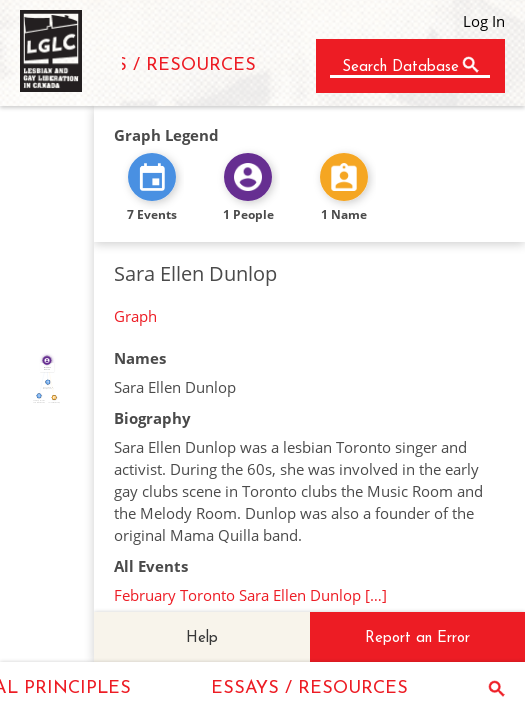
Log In (484, 21)
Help (202, 638)
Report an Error (417, 638)
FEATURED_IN (42, 378)
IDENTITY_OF (51, 378)
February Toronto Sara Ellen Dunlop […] (250, 595)
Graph (135, 316)
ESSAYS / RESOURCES (157, 65)
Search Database (400, 67)
